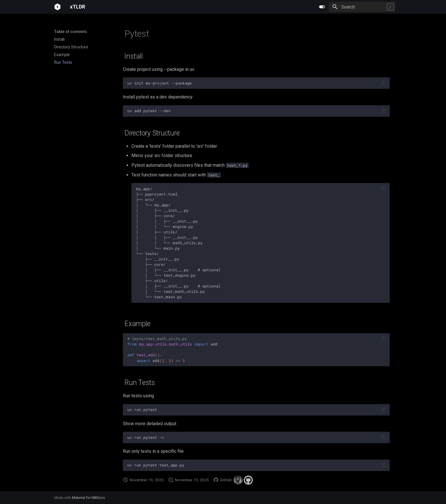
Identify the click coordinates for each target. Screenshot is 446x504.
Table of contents (71, 32)
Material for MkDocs (88, 498)
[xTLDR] (57, 7)
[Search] (362, 7)
